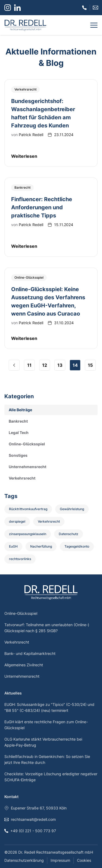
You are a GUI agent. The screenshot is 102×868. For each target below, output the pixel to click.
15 (90, 365)
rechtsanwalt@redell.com (30, 819)
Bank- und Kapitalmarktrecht (30, 653)
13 (60, 365)
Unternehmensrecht (22, 676)
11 (29, 365)
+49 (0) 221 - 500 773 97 (30, 831)
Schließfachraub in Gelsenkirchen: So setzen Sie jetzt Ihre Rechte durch (47, 759)
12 (45, 365)
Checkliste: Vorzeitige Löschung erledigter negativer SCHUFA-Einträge (51, 777)
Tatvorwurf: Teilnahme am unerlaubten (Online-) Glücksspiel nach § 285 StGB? (47, 628)
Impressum (60, 860)
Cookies (84, 860)
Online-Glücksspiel (21, 613)
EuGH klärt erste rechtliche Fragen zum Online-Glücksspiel (46, 725)
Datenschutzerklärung (24, 860)
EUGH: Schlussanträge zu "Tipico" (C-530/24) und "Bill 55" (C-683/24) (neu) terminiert (49, 707)
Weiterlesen (24, 156)
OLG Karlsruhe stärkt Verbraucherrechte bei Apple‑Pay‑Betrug (43, 742)
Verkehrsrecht (17, 642)
